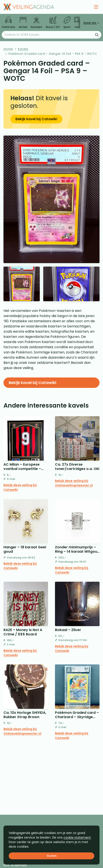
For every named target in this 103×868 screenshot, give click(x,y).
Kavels (23, 49)
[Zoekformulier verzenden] (97, 35)
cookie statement (77, 837)
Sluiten (52, 856)
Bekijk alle (91, 23)
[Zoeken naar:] (51, 35)
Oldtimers (8, 23)
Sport (67, 23)
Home (8, 49)
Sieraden (37, 23)
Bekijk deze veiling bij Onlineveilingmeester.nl (74, 483)
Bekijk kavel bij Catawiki (36, 119)
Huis (78, 23)
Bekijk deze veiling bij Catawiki (20, 487)
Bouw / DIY (53, 23)
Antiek (23, 23)
